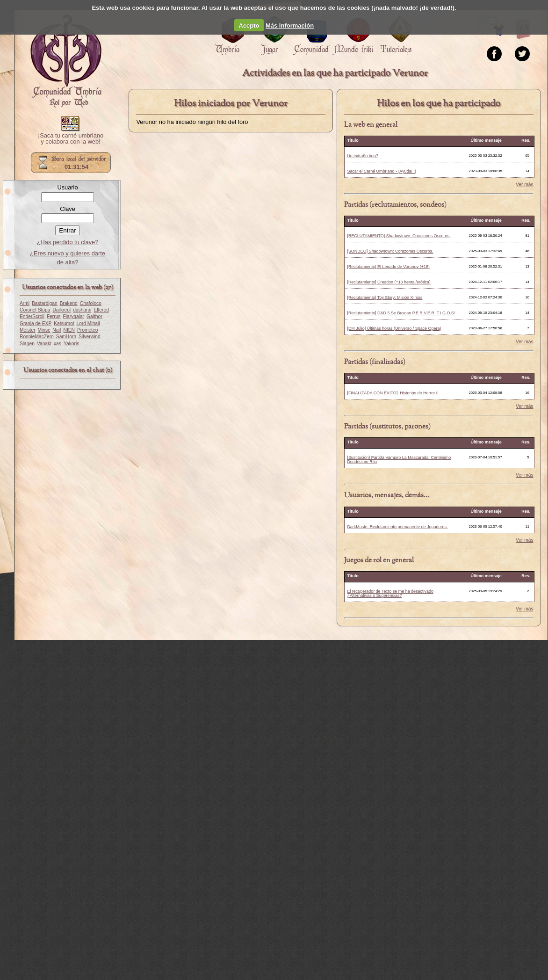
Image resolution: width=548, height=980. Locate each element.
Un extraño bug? (362, 156)
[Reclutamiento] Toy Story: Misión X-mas (385, 298)
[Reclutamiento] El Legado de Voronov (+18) (388, 267)
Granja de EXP (36, 323)
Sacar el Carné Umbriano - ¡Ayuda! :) (382, 171)
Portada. (66, 61)
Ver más (525, 185)
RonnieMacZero (37, 337)
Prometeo (87, 330)
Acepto (249, 25)
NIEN (69, 330)
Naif (57, 330)
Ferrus (54, 316)
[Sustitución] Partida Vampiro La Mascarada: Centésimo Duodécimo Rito (399, 460)
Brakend (69, 303)
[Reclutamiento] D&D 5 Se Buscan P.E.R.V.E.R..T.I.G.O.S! (401, 313)
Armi (25, 303)
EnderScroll (32, 316)
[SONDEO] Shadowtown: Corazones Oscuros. (390, 251)
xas (58, 344)
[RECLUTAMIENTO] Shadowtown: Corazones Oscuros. (399, 236)
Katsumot (64, 323)
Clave (68, 209)
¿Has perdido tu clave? (68, 242)
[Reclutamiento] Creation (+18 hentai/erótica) (389, 282)
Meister (28, 330)
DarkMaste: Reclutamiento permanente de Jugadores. (397, 527)
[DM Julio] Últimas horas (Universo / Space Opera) (394, 328)
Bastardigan (45, 303)
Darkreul (61, 310)
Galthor (94, 316)
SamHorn (66, 337)
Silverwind (90, 337)
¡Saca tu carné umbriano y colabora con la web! (71, 139)
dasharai (82, 310)
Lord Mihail (88, 323)
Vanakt (44, 344)
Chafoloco (91, 303)
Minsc (44, 330)
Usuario (67, 187)
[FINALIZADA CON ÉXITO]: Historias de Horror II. (393, 393)
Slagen (27, 344)
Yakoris (71, 344)
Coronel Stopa (35, 310)
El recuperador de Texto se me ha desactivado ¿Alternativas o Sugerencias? (390, 593)
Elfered (101, 310)
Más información (290, 25)
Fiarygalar (73, 316)
